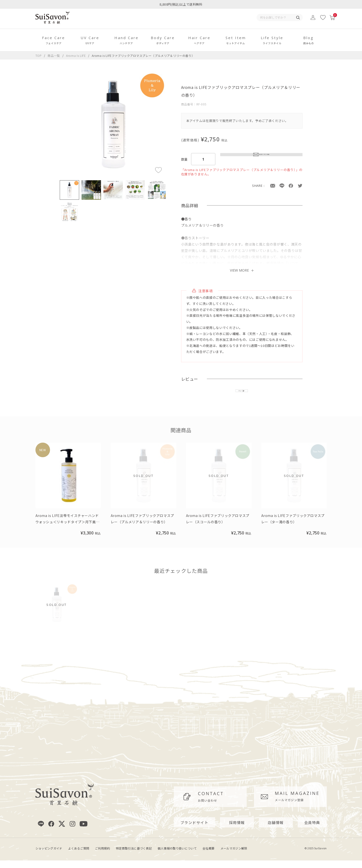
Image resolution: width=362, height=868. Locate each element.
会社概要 (208, 856)
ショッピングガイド (49, 856)
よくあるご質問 (79, 856)
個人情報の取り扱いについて (177, 856)
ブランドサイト (194, 830)
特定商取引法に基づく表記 (134, 856)
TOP (39, 56)
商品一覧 (54, 56)
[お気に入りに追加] (158, 170)
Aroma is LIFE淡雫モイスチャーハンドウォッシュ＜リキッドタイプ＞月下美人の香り (67, 529)
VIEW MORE (242, 270)
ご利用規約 (102, 856)
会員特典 (312, 830)
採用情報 (237, 830)
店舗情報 (276, 830)
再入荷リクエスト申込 (261, 159)
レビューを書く (242, 394)
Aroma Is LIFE (76, 56)
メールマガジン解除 (234, 856)
